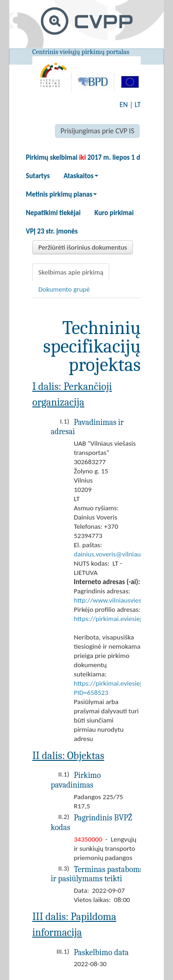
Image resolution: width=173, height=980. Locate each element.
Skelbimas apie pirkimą (71, 272)
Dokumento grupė (64, 289)
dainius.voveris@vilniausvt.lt (114, 554)
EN (124, 105)
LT (138, 105)
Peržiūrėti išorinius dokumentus (83, 247)
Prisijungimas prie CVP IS (97, 131)
